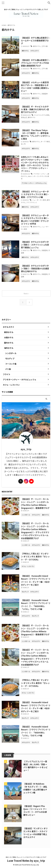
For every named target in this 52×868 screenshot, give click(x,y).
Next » (26, 293)
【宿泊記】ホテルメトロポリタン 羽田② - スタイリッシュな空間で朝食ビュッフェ (35, 245)
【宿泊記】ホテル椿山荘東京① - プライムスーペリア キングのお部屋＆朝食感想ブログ (36, 63)
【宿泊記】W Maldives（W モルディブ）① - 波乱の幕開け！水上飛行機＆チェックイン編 (35, 788)
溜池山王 (24, 117)
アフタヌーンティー (40, 174)
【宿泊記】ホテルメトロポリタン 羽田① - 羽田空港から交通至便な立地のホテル (35, 268)
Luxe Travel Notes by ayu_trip (26, 861)
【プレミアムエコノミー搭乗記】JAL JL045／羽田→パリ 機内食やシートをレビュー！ (35, 766)
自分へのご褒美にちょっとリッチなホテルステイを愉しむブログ (26, 857)
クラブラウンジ (32, 202)
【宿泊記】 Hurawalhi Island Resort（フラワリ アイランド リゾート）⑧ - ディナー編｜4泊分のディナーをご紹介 (36, 580)
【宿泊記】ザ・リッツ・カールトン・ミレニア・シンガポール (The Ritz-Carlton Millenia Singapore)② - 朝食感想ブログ (35, 503)
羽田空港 (45, 94)
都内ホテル (37, 46)
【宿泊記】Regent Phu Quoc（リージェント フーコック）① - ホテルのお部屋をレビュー (35, 810)
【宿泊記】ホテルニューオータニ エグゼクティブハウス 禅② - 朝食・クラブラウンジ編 (35, 194)
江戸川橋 (45, 46)
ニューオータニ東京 (39, 200)
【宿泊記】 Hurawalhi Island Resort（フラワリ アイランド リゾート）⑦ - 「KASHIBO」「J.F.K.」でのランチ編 (36, 605)
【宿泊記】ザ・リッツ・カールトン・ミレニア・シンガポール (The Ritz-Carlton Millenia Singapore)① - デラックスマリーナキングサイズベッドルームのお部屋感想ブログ (35, 531)
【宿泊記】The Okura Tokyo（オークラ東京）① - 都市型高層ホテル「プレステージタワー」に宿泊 (35, 134)
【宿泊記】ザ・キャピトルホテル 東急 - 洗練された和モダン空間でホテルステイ (35, 109)
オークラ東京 (45, 142)
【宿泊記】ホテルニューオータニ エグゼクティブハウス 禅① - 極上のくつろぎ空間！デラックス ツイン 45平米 (35, 219)
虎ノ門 (23, 144)
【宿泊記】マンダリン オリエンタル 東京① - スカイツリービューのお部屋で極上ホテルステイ (35, 833)
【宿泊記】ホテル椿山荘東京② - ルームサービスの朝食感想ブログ (36, 40)
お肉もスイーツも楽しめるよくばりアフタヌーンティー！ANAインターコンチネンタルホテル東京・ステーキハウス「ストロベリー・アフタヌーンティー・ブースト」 (35, 164)
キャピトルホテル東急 (42, 115)
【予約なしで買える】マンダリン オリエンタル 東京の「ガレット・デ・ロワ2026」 (35, 557)
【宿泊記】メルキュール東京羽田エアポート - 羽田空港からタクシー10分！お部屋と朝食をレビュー (35, 87)
